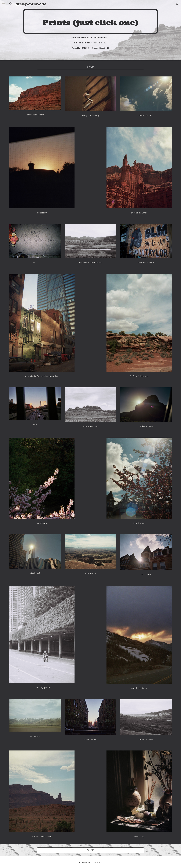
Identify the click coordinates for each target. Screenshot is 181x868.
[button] (4, 4)
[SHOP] (90, 67)
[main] (90, 21)
